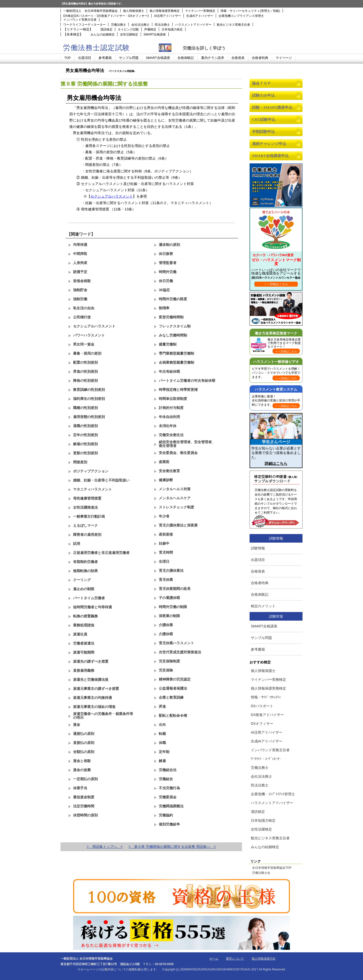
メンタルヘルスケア (175, 498)
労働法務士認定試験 (97, 48)
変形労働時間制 (171, 317)
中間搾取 (80, 254)
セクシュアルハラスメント (112, 196)
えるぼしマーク (85, 525)
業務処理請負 (84, 625)
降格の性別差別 (85, 381)
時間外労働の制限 (173, 607)
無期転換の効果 (85, 571)
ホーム (214, 959)
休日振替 (166, 254)
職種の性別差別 (85, 408)
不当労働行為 (169, 788)
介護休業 (166, 625)
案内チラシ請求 (213, 58)
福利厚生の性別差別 (89, 399)
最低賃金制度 (84, 797)
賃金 (77, 725)
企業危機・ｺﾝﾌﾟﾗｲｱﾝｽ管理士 (273, 794)
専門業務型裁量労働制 (176, 353)
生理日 (164, 561)
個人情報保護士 (134, 11)
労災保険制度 (169, 661)
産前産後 (166, 534)
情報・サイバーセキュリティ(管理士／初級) (250, 11)
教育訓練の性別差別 (89, 390)
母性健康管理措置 (87, 498)
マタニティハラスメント (93, 489)
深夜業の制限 (169, 616)
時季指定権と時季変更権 (178, 390)
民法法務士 (162, 25)
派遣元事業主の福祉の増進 (94, 707)
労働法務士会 (261, 873)
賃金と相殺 (82, 761)
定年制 (164, 752)
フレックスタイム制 (175, 326)
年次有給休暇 (169, 371)
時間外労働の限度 (173, 299)
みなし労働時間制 (173, 335)
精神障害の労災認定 (175, 679)
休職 (162, 743)
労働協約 (166, 815)
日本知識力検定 (172, 29)
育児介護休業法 (171, 571)
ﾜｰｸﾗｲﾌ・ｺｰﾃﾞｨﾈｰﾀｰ (266, 759)
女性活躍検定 (129, 34)
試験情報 (258, 548)
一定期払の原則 (85, 779)
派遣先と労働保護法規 (91, 680)
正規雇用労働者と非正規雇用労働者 (101, 553)
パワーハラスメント (89, 335)
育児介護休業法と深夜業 (178, 525)
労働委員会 (168, 797)
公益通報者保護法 (173, 688)
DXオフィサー (262, 724)
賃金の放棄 (82, 770)
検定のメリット (263, 606)
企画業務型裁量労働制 (176, 362)
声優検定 (150, 29)
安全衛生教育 (169, 471)
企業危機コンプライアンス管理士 (241, 16)
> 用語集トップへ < (105, 847)
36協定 (164, 290)
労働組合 (166, 779)
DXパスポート (262, 706)
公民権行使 (82, 317)
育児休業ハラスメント (176, 643)
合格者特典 (260, 58)
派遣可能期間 (84, 652)
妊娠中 (164, 543)
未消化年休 (168, 426)
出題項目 (85, 58)
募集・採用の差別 (87, 353)
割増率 (164, 308)
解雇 (162, 761)
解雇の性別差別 (85, 444)
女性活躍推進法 (85, 507)
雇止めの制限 (84, 589)
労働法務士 (118, 25)
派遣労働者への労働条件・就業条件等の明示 (103, 716)
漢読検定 (106, 29)
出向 (162, 725)
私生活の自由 (84, 308)
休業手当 (80, 788)
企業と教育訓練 (171, 697)
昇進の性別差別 (85, 371)
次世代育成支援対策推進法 (180, 652)
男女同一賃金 (84, 344)
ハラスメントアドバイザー (193, 25)
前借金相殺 (82, 281)
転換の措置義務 (85, 616)
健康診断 (166, 480)
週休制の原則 (169, 245)
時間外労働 (168, 272)
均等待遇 (80, 245)
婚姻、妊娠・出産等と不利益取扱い (101, 480)
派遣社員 (80, 634)
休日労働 (166, 281)
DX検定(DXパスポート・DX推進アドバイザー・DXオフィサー (105, 16)
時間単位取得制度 (173, 399)
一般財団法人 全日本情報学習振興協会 (90, 11)
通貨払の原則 (84, 734)
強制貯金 (80, 290)
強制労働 (80, 299)
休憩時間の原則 (85, 815)
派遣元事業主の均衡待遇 (93, 698)
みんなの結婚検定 (103, 34)
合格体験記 (186, 58)
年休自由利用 (169, 417)
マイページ (284, 58)
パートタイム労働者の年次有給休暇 (187, 381)
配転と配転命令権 (173, 715)
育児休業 (166, 580)
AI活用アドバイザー (168, 16)
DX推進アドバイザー (267, 715)
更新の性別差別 (85, 453)
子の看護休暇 (169, 598)
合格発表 (238, 58)
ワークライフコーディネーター (84, 25)
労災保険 (166, 670)
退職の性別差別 (85, 426)
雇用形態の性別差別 (89, 417)
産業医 (164, 462)
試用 (77, 544)
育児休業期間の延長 (175, 589)
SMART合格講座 (155, 34)
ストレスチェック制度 (176, 507)
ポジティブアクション (91, 471)
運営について (235, 959)
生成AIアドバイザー (200, 16)
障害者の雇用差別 (87, 535)
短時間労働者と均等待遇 (93, 607)
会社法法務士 (140, 25)
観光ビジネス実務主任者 (233, 25)
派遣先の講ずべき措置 (91, 661)
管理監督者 (168, 263)
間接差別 (80, 462)
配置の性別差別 (85, 362)
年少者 (164, 516)
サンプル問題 (129, 58)
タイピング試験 (128, 29)
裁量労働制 (168, 344)
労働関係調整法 (171, 806)
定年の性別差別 (85, 435)
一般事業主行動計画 (89, 516)
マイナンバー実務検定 (200, 11)
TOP (68, 58)
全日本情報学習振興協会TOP (272, 868)
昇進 (162, 706)
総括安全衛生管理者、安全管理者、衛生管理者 (187, 444)
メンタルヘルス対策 (175, 489)
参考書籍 (105, 58)
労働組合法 (168, 770)
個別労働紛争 (169, 824)
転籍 (162, 734)
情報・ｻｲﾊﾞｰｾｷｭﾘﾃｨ (266, 697)
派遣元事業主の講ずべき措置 (96, 689)
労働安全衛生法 (171, 435)
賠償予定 (80, 272)
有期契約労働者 (85, 562)
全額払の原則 (84, 752)
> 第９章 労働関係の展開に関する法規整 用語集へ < (172, 847)
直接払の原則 (84, 743)
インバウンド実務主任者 (80, 20)
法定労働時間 (84, 806)
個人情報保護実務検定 (165, 11)
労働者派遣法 (84, 643)
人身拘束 (80, 263)
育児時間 (166, 552)
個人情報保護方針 (264, 959)
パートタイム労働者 (89, 598)
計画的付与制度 (171, 408)
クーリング (82, 580)
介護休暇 (166, 634)
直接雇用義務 (84, 670)
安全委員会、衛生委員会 (178, 453)
